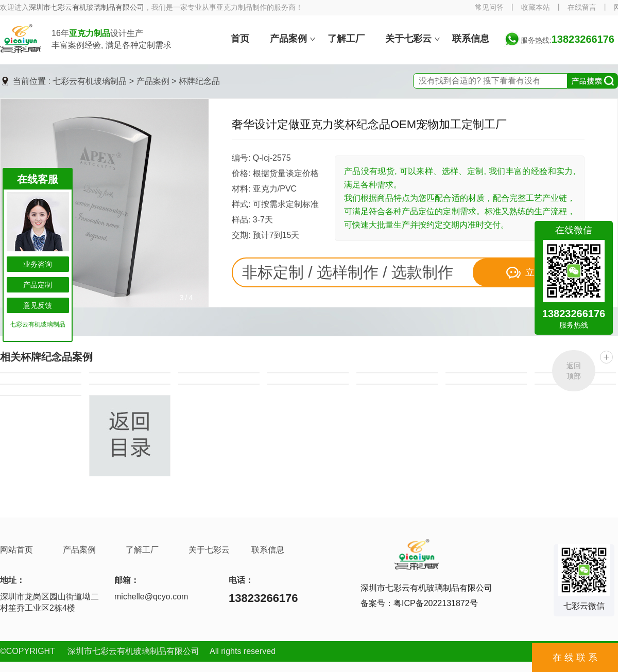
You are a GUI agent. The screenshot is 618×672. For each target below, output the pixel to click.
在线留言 (582, 7)
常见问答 (489, 7)
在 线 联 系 (575, 658)
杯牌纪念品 (199, 81)
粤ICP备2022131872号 (436, 603)
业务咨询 (38, 264)
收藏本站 (536, 7)
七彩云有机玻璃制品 (90, 81)
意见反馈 (38, 305)
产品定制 (38, 285)
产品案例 (153, 81)
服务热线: (568, 40)
